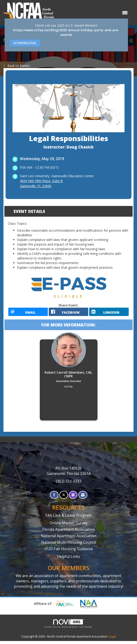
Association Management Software (69, 627)
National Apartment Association (69, 539)
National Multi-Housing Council (68, 545)
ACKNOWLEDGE (25, 43)
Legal (112, 639)
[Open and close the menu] (93, 13)
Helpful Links (68, 559)
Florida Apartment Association (68, 532)
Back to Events (17, 66)
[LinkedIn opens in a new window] (109, 313)
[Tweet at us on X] (64, 498)
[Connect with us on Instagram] (73, 498)
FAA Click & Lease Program (68, 518)
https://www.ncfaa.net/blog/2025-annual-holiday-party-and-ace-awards (66, 32)
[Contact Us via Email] (83, 498)
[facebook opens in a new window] (68, 313)
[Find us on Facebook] (54, 498)
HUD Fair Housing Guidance (69, 552)
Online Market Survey (68, 526)
